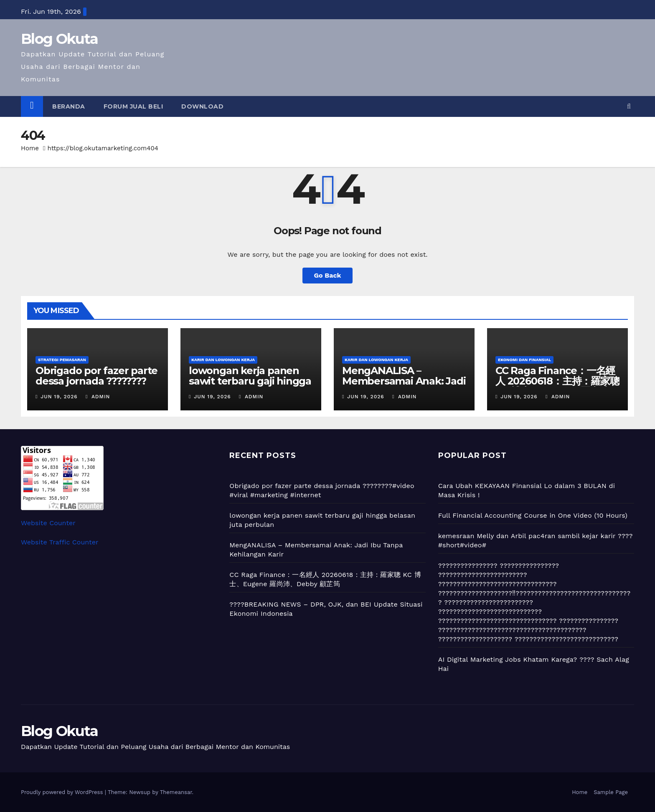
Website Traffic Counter (60, 542)
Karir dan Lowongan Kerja (223, 360)
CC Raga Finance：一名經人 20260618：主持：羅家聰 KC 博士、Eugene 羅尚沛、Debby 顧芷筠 (557, 386)
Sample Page (611, 792)
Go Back (328, 275)
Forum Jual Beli (133, 106)
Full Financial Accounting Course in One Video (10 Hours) (533, 515)
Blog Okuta (59, 39)
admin (98, 397)
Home (30, 148)
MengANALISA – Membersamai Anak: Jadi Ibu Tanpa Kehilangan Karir (404, 386)
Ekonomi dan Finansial (524, 360)
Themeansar (176, 792)
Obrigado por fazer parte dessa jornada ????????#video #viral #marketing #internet (96, 386)
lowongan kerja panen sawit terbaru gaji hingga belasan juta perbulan (250, 381)
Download (202, 106)
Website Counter (48, 523)
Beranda (69, 106)
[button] (629, 106)
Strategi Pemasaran (62, 360)
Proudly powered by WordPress (63, 792)
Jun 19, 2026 (59, 397)
